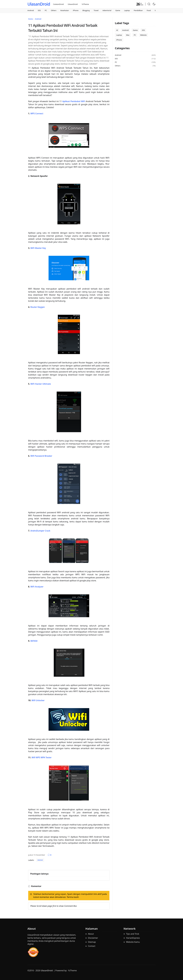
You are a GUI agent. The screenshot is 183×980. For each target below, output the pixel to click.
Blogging (86, 10)
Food (149, 10)
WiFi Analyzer (37, 587)
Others (54, 10)
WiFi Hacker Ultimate (41, 384)
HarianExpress (133, 938)
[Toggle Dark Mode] (154, 4)
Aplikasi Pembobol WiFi (74, 101)
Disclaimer (93, 938)
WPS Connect (37, 113)
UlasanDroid (39, 4)
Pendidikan (138, 10)
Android (31, 10)
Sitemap (92, 942)
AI (117, 30)
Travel (96, 10)
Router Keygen (38, 307)
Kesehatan (65, 10)
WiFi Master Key (38, 248)
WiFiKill (34, 641)
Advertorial (107, 10)
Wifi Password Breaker (41, 456)
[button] (149, 4)
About (91, 934)
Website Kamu (133, 942)
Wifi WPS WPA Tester (42, 757)
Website (143, 35)
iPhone (76, 10)
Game (118, 10)
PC (46, 10)
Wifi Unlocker (38, 700)
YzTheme (85, 4)
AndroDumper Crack (40, 531)
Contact (92, 946)
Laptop (127, 10)
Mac (128, 35)
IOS (39, 10)
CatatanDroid (58, 4)
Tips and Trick (133, 934)
